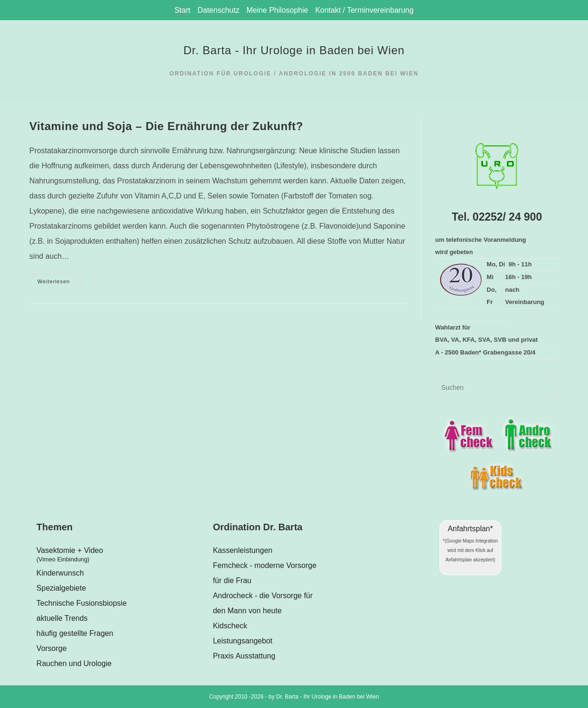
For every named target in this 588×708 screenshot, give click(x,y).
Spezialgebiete (61, 588)
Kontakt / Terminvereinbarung (364, 10)
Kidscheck (230, 626)
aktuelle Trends (62, 618)
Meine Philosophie (277, 10)
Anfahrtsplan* (470, 529)
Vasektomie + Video (117, 556)
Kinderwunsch (60, 573)
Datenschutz (219, 10)
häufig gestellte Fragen (75, 633)
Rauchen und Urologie (74, 663)
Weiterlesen (59, 284)
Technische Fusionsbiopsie (81, 603)
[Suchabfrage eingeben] (497, 387)
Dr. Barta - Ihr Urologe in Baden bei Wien (294, 50)
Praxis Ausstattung (244, 656)
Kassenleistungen (242, 550)
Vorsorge (51, 648)
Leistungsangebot (242, 641)
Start (182, 10)
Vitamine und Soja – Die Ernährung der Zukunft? (166, 126)
